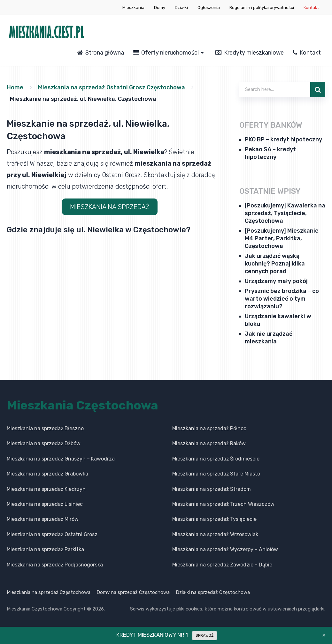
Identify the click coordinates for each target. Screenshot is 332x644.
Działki (181, 7)
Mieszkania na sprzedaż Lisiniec (45, 504)
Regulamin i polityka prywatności (262, 7)
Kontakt (311, 7)
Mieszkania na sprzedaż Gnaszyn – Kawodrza (61, 459)
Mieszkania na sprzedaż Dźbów (44, 443)
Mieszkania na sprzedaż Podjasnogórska (55, 565)
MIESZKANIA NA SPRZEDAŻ (110, 207)
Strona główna (101, 53)
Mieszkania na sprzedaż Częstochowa (49, 592)
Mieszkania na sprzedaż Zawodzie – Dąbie (222, 565)
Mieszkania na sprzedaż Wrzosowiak (215, 534)
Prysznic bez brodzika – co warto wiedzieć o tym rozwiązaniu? (282, 299)
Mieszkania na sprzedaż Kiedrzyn (46, 489)
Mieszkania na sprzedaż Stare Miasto (216, 474)
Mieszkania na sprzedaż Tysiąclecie (214, 519)
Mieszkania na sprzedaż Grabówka (47, 474)
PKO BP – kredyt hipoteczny (283, 139)
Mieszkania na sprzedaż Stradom (212, 489)
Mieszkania (133, 7)
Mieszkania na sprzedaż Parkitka (45, 549)
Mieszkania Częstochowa (82, 405)
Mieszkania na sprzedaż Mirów (43, 519)
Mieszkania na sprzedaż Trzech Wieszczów (223, 504)
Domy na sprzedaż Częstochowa (133, 592)
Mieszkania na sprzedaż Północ (209, 428)
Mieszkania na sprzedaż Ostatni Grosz (52, 534)
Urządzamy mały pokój (276, 281)
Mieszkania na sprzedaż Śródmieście (216, 459)
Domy (160, 7)
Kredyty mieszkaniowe (250, 53)
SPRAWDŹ (205, 635)
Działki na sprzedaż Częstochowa (213, 592)
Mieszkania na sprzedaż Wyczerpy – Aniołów (225, 549)
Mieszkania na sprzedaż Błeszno (45, 428)
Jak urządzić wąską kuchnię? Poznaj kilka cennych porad (275, 264)
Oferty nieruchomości (166, 53)
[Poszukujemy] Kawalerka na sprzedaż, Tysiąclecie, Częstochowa (285, 213)
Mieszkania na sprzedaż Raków (209, 443)
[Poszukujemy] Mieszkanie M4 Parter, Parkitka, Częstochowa (282, 238)
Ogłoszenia (209, 7)
